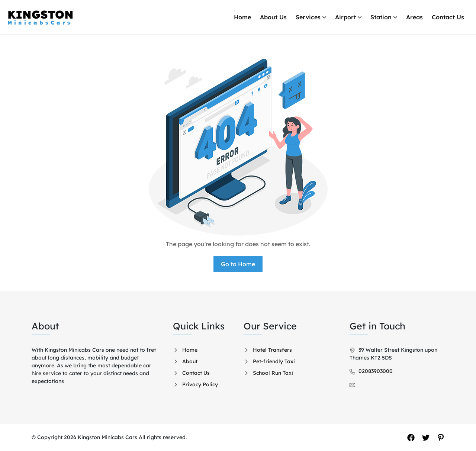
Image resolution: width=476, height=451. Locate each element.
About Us (273, 17)
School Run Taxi (273, 373)
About (190, 361)
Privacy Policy (200, 384)
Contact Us (448, 17)
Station (381, 17)
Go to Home (238, 264)
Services (308, 17)
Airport (345, 17)
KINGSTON (41, 17)
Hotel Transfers (272, 350)
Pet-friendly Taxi (274, 361)
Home (242, 17)
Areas (414, 17)
